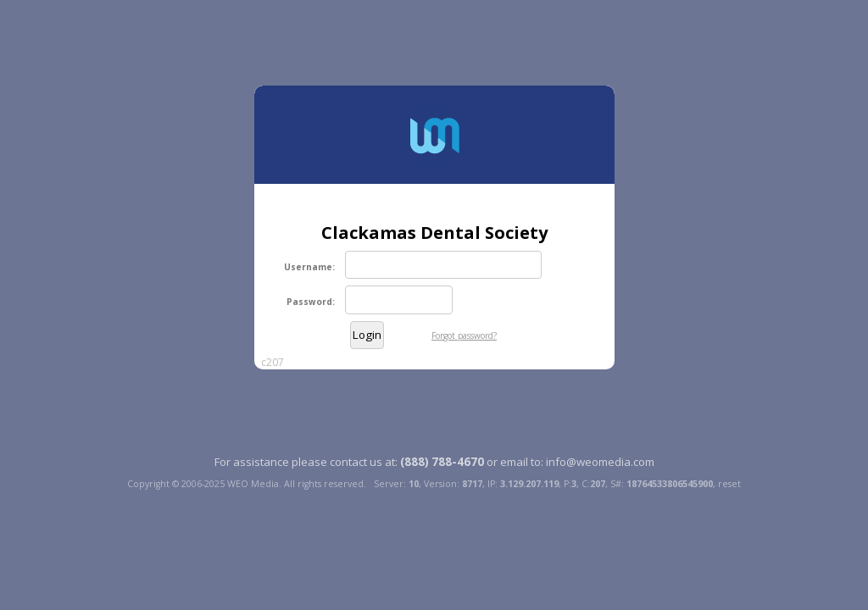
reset (729, 484)
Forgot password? (464, 335)
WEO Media (253, 484)
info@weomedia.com (600, 462)
